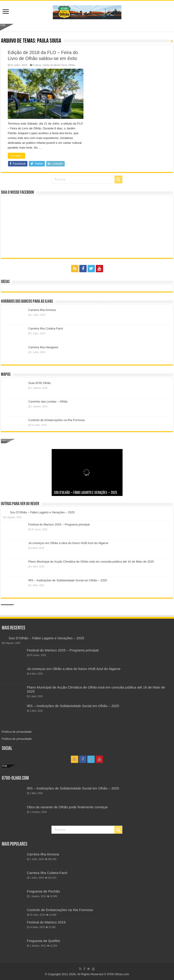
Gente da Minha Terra (55, 65)
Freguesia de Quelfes (44, 941)
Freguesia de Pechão (44, 891)
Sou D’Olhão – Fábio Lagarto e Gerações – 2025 (86, 493)
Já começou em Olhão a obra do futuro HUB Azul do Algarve (68, 543)
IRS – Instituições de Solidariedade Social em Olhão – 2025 (68, 580)
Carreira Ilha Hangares (43, 347)
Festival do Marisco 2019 (46, 922)
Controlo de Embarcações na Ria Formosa (56, 420)
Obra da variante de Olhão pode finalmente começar (67, 807)
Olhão (72, 65)
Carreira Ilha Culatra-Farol (46, 328)
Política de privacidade (17, 732)
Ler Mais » (17, 156)
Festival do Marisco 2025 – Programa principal (59, 524)
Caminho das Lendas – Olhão (48, 402)
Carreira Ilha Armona (42, 310)
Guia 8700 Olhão (40, 383)
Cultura (37, 65)
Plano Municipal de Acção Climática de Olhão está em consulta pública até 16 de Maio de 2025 (91, 562)
